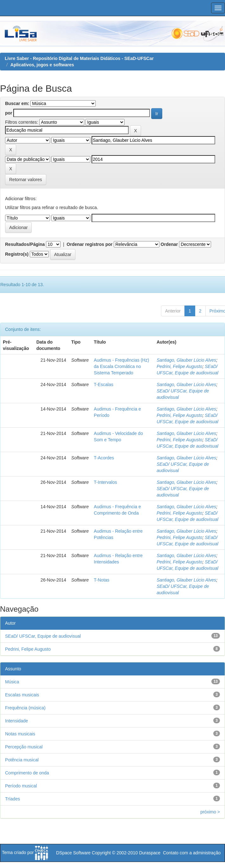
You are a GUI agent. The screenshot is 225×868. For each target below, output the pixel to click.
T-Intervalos (105, 482)
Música (12, 682)
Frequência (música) (25, 708)
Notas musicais (20, 734)
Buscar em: (17, 103)
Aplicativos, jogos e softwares (42, 65)
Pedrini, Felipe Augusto (179, 366)
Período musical (21, 786)
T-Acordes (104, 458)
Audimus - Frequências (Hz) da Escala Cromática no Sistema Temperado (121, 366)
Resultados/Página (25, 244)
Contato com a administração (192, 853)
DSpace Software (73, 853)
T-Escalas (103, 385)
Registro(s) (17, 254)
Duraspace (150, 853)
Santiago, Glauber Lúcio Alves (186, 360)
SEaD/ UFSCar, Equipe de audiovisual (43, 636)
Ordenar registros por (90, 244)
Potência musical (22, 760)
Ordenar (169, 244)
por (9, 113)
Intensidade (16, 721)
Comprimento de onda (27, 773)
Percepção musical (24, 747)
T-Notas (102, 580)
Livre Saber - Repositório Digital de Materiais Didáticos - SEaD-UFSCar (79, 58)
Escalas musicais (22, 695)
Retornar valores (26, 180)
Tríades (13, 799)
